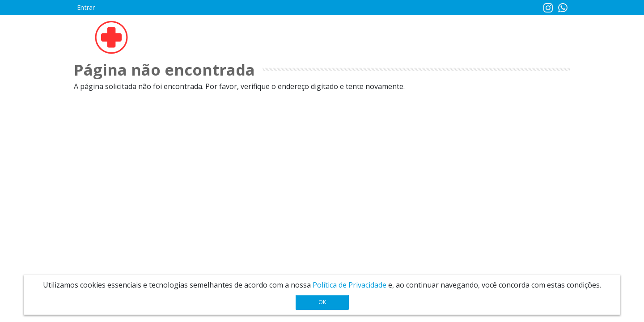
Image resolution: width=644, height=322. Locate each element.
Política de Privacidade (350, 285)
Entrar (86, 7)
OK (322, 302)
